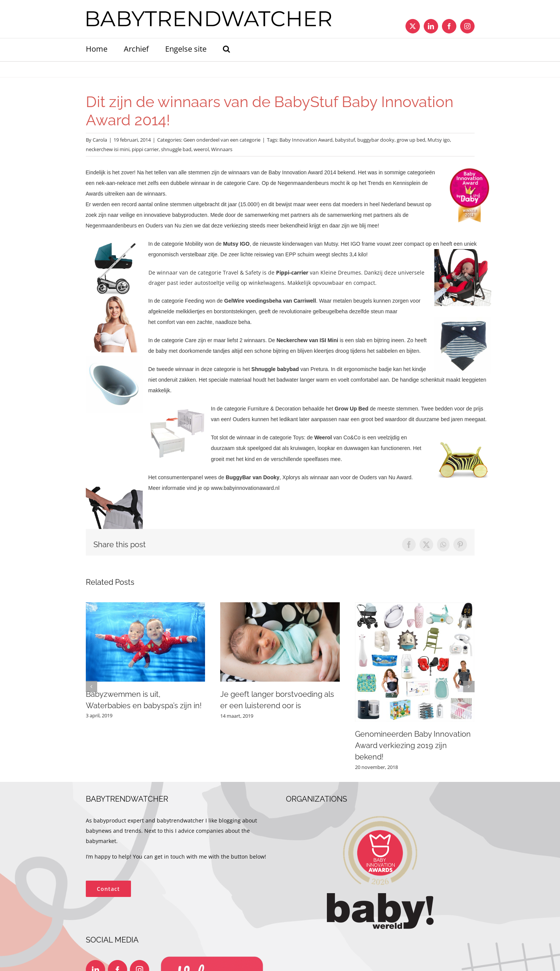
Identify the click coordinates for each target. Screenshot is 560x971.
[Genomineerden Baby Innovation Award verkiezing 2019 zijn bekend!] (415, 606)
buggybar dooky (376, 140)
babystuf (345, 140)
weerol (201, 149)
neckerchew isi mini (108, 149)
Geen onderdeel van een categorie (222, 140)
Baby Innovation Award (306, 140)
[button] (226, 50)
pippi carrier (145, 149)
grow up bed (411, 140)
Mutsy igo (439, 140)
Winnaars (222, 149)
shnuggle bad (176, 149)
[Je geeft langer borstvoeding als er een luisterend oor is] (280, 606)
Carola (100, 140)
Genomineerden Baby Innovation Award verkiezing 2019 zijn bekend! (413, 745)
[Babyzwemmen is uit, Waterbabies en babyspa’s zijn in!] (146, 606)
